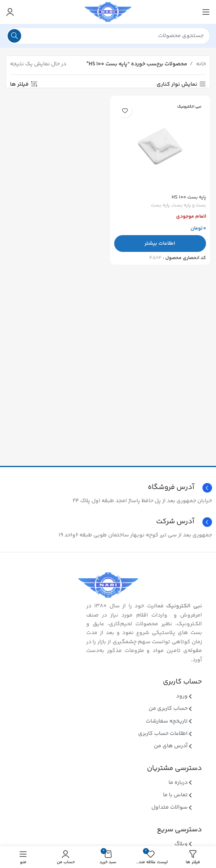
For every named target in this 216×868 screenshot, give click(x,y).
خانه (200, 64)
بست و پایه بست (189, 206)
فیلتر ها (19, 84)
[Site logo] (108, 12)
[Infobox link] (108, 522)
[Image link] (108, 585)
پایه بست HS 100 (189, 197)
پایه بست (160, 206)
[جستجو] (108, 36)
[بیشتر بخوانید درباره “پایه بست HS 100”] (160, 244)
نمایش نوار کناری (177, 84)
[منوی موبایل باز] (206, 12)
